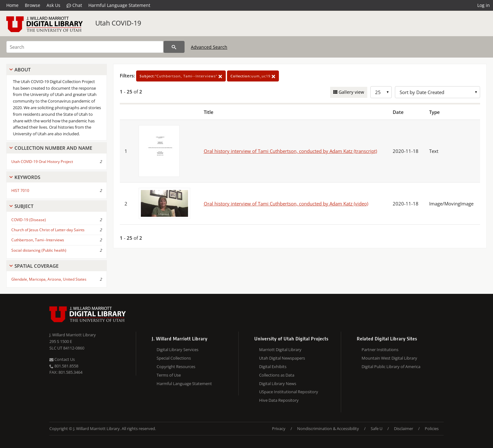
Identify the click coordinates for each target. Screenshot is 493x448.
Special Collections (174, 358)
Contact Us (62, 359)
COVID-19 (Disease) (29, 220)
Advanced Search (209, 47)
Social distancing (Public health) (39, 250)
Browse (33, 5)
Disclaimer (404, 428)
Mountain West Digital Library (389, 358)
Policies (432, 428)
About (22, 70)
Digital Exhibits (273, 367)
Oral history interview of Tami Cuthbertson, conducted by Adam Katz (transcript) (290, 151)
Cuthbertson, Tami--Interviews (38, 240)
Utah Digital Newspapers (282, 358)
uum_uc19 (253, 76)
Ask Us (53, 5)
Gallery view (351, 92)
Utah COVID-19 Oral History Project (42, 162)
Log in (484, 5)
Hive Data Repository (279, 400)
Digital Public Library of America (391, 367)
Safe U (377, 428)
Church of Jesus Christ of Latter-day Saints (48, 230)
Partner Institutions (380, 350)
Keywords (27, 177)
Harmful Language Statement (119, 5)
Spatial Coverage (36, 266)
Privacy (279, 428)
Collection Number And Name (53, 148)
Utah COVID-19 (118, 23)
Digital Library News (278, 384)
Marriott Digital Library (280, 350)
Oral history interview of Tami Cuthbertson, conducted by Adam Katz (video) (286, 204)
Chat (74, 5)
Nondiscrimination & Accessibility (328, 428)
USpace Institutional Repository (289, 392)
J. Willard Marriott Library (73, 335)
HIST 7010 (20, 190)
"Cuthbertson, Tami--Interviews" (181, 76)
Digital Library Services (177, 350)
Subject (24, 206)
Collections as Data (277, 375)
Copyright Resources (176, 367)
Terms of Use (169, 375)
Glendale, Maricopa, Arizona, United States (49, 279)
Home (12, 5)
